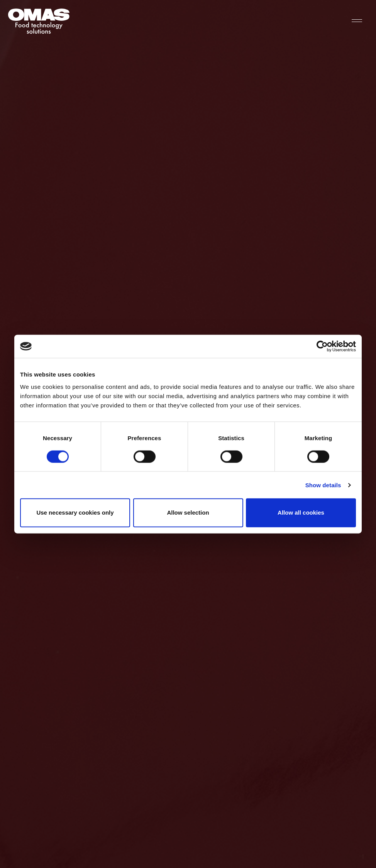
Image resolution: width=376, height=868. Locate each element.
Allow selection (188, 513)
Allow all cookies (301, 513)
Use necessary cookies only (75, 513)
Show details (323, 485)
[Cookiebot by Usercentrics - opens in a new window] (322, 346)
